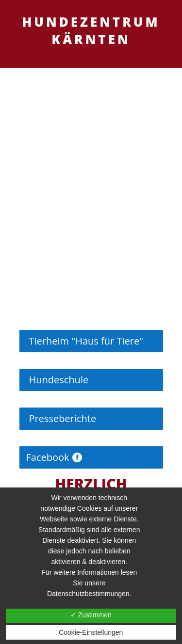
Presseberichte (63, 418)
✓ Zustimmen (91, 615)
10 (128, 281)
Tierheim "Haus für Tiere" (86, 341)
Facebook (48, 457)
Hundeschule (59, 380)
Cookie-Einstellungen (91, 632)
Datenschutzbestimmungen (88, 594)
